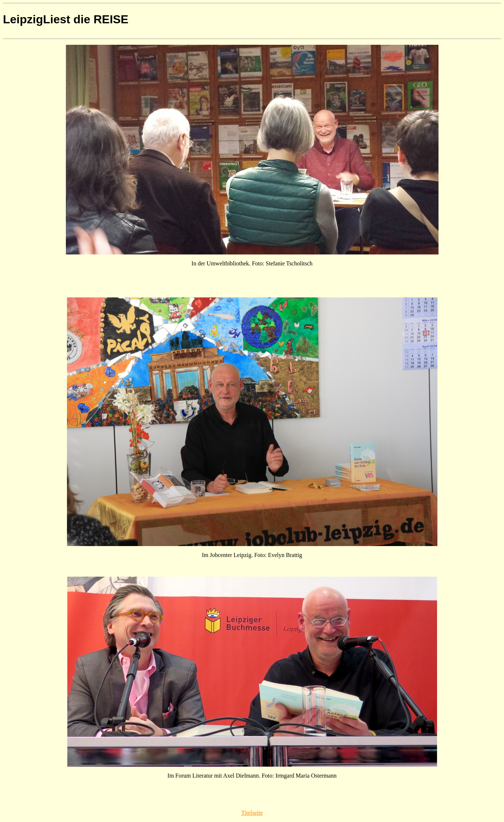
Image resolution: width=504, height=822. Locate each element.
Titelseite (252, 813)
